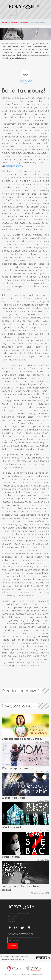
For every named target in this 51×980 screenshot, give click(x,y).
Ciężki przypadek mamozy (17, 768)
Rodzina (24, 22)
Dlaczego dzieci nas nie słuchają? (22, 739)
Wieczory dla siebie (14, 798)
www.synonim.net (14, 166)
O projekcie (12, 916)
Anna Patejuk (26, 81)
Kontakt (11, 919)
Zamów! (13, 946)
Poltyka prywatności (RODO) (19, 913)
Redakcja (11, 922)
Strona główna (10, 22)
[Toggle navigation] (13, 13)
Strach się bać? (11, 857)
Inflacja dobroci (11, 827)
